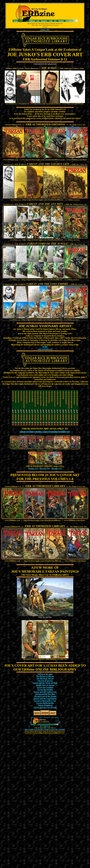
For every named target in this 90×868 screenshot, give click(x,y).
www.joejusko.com (45, 349)
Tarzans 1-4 (33, 469)
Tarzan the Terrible (45, 690)
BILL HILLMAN (45, 726)
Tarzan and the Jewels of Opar (45, 683)
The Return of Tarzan (45, 676)
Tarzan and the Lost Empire (45, 699)
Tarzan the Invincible (45, 703)
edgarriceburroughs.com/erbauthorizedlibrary (45, 431)
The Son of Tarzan (45, 681)
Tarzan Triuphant (45, 705)
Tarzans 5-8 (45, 469)
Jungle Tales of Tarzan (45, 685)
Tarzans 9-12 (57, 469)
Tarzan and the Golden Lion (45, 692)
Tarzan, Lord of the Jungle (45, 696)
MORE (45, 347)
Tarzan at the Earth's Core (45, 701)
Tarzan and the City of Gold (45, 708)
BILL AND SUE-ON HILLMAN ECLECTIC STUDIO (45, 730)
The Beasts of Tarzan (45, 679)
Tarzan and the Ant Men (45, 694)
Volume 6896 (45, 30)
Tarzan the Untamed (45, 687)
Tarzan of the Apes (45, 674)
